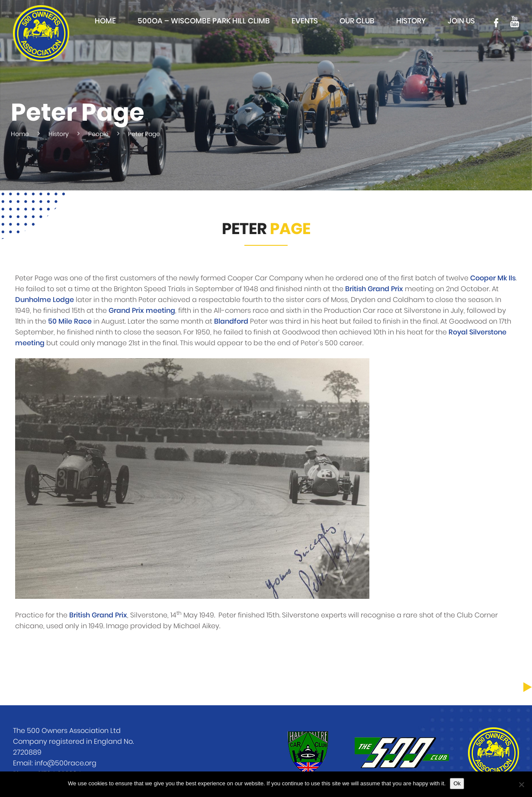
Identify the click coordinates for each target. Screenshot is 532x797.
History (411, 21)
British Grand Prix (374, 289)
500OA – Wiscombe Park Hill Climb (204, 21)
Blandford (231, 321)
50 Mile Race (70, 321)
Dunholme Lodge (45, 300)
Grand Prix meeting (142, 311)
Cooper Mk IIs (493, 278)
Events (305, 21)
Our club (357, 21)
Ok (457, 783)
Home (105, 21)
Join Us (461, 21)
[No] (521, 784)
